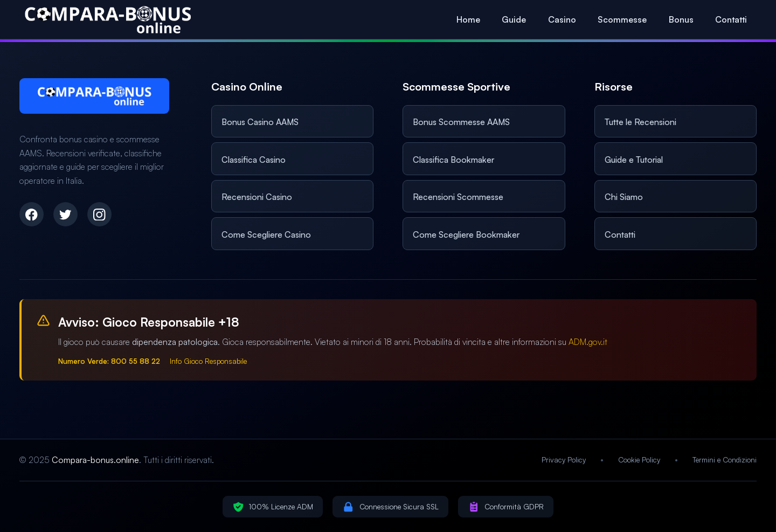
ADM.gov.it (588, 342)
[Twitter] (65, 214)
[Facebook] (32, 214)
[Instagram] (99, 214)
